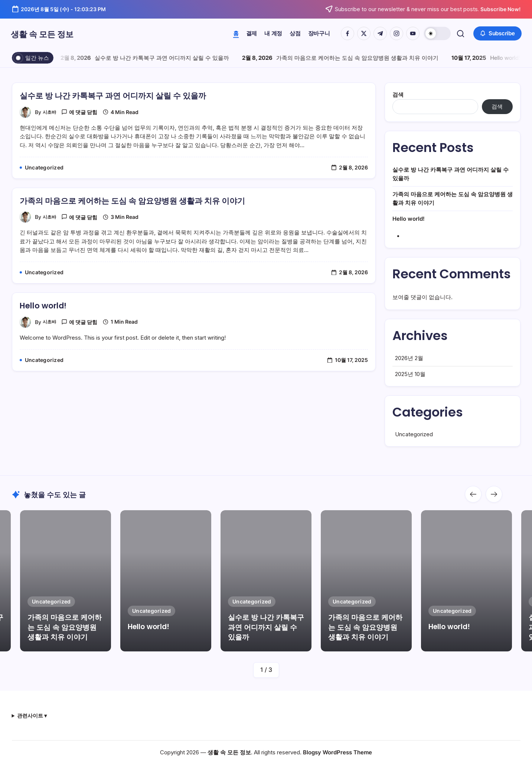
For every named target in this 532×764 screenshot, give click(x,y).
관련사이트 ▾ (32, 716)
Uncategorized (414, 445)
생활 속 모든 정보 (55, 33)
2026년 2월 (409, 368)
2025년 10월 (410, 384)
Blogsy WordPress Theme (337, 752)
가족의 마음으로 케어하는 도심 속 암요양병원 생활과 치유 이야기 (359, 58)
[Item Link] (166, 581)
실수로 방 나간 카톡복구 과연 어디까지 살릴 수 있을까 (164, 58)
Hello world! (507, 58)
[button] (436, 33)
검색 (398, 95)
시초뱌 (50, 112)
